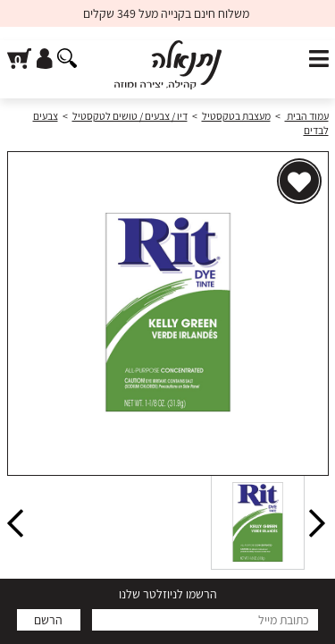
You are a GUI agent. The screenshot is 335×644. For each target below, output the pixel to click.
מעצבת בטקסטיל (236, 116)
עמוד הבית (307, 116)
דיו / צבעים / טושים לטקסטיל (130, 116)
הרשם (48, 620)
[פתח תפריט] (319, 59)
